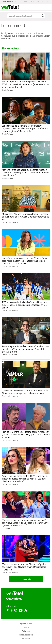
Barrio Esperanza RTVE (21, 2)
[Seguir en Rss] (26, 610)
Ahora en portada (10, 48)
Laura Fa (30, 2)
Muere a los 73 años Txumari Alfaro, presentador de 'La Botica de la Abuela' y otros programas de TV (26, 217)
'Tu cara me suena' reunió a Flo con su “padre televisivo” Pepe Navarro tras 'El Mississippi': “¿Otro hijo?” (24, 567)
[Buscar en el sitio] (23, 16)
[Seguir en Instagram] (16, 610)
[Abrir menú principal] (48, 7)
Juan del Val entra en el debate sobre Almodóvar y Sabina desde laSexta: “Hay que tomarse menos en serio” (26, 434)
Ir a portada (26, 579)
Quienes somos (26, 624)
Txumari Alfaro (37, 2)
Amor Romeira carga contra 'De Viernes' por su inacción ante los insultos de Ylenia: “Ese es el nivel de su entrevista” (25, 479)
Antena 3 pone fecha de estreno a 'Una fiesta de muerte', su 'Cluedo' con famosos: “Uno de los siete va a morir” (25, 349)
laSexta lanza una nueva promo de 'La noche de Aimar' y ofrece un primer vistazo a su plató (25, 392)
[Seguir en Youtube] (21, 610)
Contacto (26, 627)
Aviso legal (26, 631)
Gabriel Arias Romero (10, 222)
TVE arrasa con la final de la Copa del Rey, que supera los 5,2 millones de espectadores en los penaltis (24, 305)
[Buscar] (43, 16)
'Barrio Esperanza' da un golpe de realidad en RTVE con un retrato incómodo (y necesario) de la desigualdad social (25, 84)
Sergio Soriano (7, 90)
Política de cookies (26, 635)
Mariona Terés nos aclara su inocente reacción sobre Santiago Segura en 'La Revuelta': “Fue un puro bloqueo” (25, 172)
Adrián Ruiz (6, 529)
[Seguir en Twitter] (8, 610)
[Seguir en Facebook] (12, 610)
